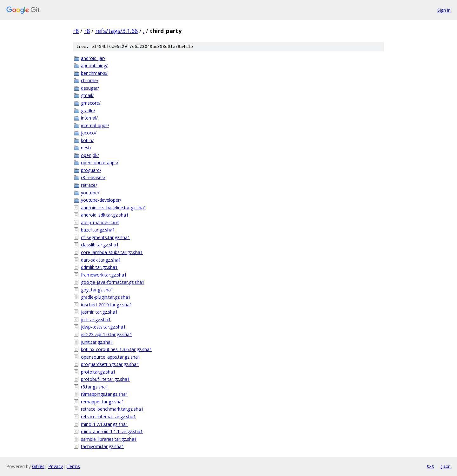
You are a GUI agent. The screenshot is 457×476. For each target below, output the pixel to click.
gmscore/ (91, 103)
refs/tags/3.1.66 (116, 31)
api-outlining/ (94, 65)
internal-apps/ (95, 125)
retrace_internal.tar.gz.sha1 (108, 417)
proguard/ (91, 170)
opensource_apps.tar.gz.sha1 (111, 357)
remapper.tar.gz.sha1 (103, 402)
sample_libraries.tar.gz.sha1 (109, 439)
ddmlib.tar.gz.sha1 (99, 267)
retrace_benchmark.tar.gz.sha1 (112, 409)
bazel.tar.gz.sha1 (98, 230)
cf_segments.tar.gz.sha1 (106, 237)
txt (430, 466)
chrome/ (90, 80)
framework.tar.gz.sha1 (104, 275)
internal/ (89, 118)
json (446, 466)
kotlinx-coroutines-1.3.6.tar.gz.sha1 (116, 349)
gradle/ (88, 111)
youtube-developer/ (101, 200)
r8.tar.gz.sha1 (95, 387)
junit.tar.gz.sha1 (97, 342)
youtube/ (90, 193)
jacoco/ (89, 133)
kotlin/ (87, 140)
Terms (73, 466)
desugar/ (90, 88)
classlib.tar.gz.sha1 (100, 245)
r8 (76, 31)
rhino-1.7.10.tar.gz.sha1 (105, 424)
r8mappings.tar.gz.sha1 (105, 394)
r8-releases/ (93, 177)
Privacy (56, 466)
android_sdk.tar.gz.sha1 (105, 215)
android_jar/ (93, 58)
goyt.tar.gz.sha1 (97, 290)
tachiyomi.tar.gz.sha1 (103, 446)
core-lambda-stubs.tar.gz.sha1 (112, 252)
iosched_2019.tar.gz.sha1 (106, 305)
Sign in (444, 10)
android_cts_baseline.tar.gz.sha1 (114, 208)
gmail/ (87, 95)
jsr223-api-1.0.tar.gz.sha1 (106, 334)
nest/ (86, 148)
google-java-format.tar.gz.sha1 (113, 282)
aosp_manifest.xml (100, 222)
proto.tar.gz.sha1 (98, 372)
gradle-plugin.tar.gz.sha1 (106, 297)
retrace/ (89, 185)
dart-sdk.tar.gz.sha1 (101, 260)
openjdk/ (90, 155)
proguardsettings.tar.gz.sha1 (110, 364)
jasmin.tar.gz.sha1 (99, 312)
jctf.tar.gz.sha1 (96, 320)
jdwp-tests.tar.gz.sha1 (103, 327)
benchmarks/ (94, 73)
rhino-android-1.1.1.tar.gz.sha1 (112, 431)
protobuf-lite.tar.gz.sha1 (105, 379)
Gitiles (38, 466)
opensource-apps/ (100, 163)
